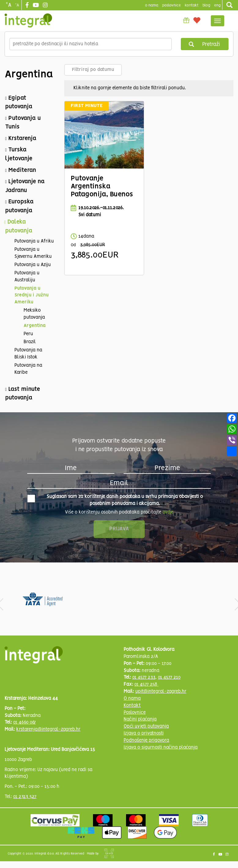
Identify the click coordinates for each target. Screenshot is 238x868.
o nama (152, 5)
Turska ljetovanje (19, 154)
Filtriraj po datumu (93, 70)
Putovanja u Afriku (34, 241)
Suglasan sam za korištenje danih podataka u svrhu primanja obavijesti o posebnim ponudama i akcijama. (115, 500)
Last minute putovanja (23, 394)
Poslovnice (135, 713)
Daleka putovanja (19, 226)
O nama (132, 699)
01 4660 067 (24, 722)
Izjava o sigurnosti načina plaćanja (161, 747)
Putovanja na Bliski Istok (28, 354)
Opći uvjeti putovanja (146, 726)
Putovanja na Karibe (28, 369)
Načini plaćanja (140, 719)
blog (206, 5)
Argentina (35, 326)
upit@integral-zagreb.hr (161, 692)
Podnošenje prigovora (146, 740)
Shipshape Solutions (109, 853)
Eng (217, 5)
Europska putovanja (19, 206)
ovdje (168, 512)
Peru (28, 334)
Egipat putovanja (19, 103)
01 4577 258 (146, 684)
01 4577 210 (169, 677)
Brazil (30, 342)
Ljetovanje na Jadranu (25, 186)
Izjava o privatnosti (144, 733)
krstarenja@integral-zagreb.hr (48, 729)
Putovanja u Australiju (27, 277)
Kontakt (192, 5)
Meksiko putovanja (34, 314)
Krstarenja (22, 139)
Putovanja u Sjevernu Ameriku (33, 253)
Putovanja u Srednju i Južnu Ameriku (32, 295)
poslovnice (171, 5)
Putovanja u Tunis (23, 123)
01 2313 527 (25, 797)
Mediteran (22, 170)
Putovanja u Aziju (33, 265)
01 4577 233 (144, 677)
